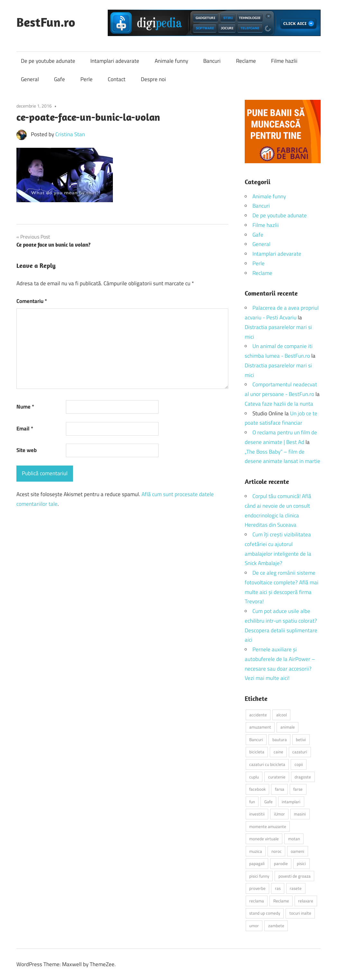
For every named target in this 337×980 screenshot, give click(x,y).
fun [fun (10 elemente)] (252, 802)
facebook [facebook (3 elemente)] (257, 789)
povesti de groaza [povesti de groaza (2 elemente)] (295, 876)
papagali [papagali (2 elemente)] (257, 863)
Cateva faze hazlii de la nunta (279, 404)
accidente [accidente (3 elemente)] (258, 715)
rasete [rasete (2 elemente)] (296, 888)
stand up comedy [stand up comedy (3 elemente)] (265, 913)
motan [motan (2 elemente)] (294, 839)
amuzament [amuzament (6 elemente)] (260, 727)
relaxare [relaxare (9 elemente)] (306, 901)
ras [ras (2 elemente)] (278, 888)
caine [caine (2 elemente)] (278, 752)
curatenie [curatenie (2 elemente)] (277, 777)
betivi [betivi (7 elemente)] (301, 740)
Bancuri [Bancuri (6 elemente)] (256, 740)
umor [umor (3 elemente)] (254, 926)
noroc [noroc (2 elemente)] (277, 851)
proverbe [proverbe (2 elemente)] (257, 888)
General (30, 79)
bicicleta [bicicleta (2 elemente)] (257, 752)
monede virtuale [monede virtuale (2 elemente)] (264, 839)
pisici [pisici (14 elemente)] (301, 863)
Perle (87, 79)
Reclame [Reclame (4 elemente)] (281, 901)
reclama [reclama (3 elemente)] (257, 901)
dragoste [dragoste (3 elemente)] (303, 777)
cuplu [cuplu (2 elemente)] (254, 777)
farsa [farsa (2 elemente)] (280, 789)
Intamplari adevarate (115, 61)
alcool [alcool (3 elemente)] (282, 715)
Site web (27, 450)
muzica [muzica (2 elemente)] (256, 851)
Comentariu (32, 301)
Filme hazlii (284, 61)
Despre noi (153, 79)
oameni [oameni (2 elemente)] (297, 851)
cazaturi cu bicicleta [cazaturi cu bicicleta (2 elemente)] (267, 764)
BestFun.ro (46, 22)
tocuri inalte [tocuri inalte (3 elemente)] (300, 913)
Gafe (59, 79)
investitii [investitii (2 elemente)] (257, 814)
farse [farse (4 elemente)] (298, 789)
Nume (25, 407)
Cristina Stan (70, 134)
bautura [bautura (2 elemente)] (280, 740)
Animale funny (171, 61)
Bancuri (212, 61)
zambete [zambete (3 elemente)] (276, 926)
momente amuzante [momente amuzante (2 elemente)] (268, 826)
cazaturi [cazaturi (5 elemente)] (300, 752)
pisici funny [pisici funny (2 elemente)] (259, 876)
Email (25, 429)
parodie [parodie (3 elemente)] (281, 863)
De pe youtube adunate (48, 61)
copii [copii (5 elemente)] (299, 764)
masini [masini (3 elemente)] (300, 814)
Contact (117, 79)
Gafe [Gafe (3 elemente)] (269, 802)
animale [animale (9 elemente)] (288, 727)
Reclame (246, 61)
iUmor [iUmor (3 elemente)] (279, 814)
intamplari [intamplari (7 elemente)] (291, 802)
